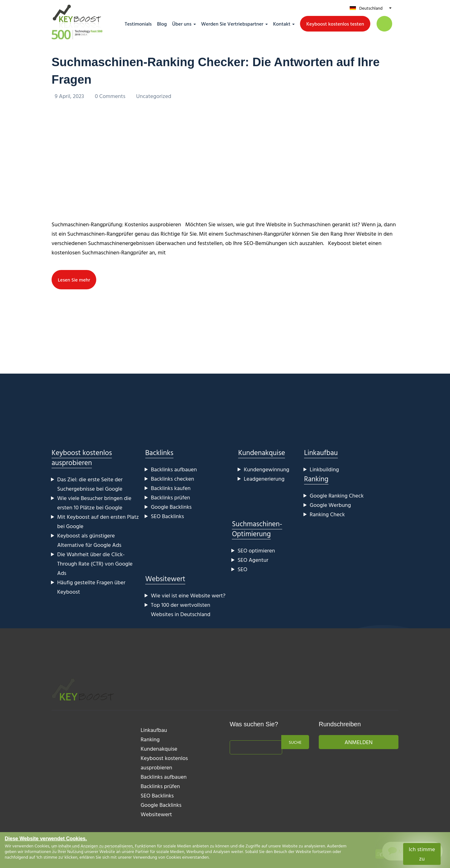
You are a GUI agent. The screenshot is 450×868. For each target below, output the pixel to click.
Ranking (316, 479)
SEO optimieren (256, 550)
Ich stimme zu (422, 854)
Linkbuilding (324, 469)
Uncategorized (154, 96)
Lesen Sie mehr (74, 280)
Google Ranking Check (337, 495)
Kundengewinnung (267, 469)
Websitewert (165, 579)
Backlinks (159, 452)
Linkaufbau (321, 452)
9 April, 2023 (70, 96)
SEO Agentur (253, 560)
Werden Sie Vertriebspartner (232, 24)
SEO (242, 569)
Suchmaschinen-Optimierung (257, 529)
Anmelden (359, 742)
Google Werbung (330, 505)
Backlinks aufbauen (174, 469)
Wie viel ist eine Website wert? (188, 595)
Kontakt (282, 24)
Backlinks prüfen (171, 497)
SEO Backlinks (167, 516)
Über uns (182, 24)
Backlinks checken (173, 479)
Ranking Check (327, 514)
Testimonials (138, 24)
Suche (295, 742)
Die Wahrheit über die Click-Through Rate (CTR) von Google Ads (95, 564)
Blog (162, 24)
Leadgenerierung (264, 479)
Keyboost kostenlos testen (335, 24)
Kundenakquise (262, 452)
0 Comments (111, 96)
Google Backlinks (171, 507)
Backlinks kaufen (171, 488)
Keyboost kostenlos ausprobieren (82, 457)
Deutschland (371, 8)
